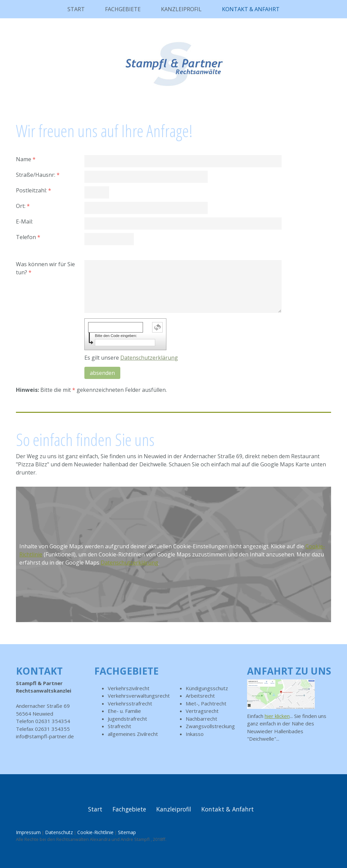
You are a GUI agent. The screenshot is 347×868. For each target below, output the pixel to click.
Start (76, 9)
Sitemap (127, 832)
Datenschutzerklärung (149, 358)
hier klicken (277, 716)
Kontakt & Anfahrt (251, 9)
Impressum (28, 832)
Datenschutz (59, 832)
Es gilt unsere (131, 358)
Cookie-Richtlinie (95, 832)
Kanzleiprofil (181, 9)
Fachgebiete (123, 9)
